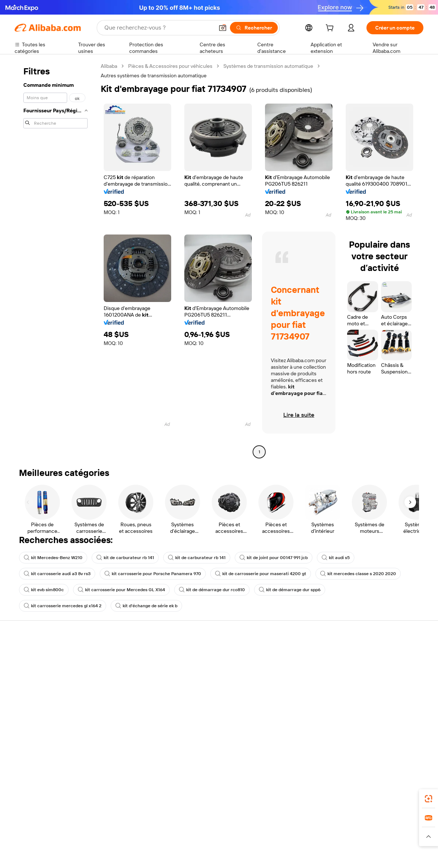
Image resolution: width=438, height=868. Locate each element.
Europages (335, 822)
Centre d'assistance (37, 654)
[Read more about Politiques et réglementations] (42, 837)
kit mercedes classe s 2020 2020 (358, 574)
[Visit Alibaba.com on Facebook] (354, 733)
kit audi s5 (336, 558)
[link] (429, 799)
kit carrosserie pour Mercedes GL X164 (121, 590)
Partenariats (280, 695)
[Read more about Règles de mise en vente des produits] (155, 837)
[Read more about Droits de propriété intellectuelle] (232, 837)
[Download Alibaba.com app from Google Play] (399, 790)
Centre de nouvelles (373, 690)
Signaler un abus (33, 709)
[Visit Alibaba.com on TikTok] (408, 733)
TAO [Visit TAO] (286, 822)
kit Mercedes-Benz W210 (53, 558)
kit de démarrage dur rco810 (212, 590)
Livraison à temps (118, 682)
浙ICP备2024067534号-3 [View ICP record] (396, 854)
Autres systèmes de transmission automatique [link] (154, 75)
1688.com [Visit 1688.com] (134, 822)
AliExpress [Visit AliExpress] (105, 822)
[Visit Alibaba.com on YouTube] (397, 733)
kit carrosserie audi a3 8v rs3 (57, 574)
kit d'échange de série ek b (146, 606)
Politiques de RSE (370, 676)
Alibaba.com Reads (204, 710)
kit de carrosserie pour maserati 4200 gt (261, 574)
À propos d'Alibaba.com (377, 662)
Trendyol (307, 822)
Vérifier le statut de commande (50, 682)
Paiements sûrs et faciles (127, 654)
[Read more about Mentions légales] (94, 837)
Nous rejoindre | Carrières (380, 704)
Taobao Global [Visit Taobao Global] (259, 822)
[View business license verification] (282, 854)
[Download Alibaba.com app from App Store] (345, 790)
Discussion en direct (38, 668)
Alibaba (109, 66)
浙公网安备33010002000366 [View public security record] (323, 854)
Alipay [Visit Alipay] (208, 822)
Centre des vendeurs (291, 668)
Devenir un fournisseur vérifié (300, 682)
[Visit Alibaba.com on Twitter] (376, 733)
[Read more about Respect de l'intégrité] (404, 837)
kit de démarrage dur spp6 (290, 590)
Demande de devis (204, 662)
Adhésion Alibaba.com (208, 676)
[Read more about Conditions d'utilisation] (353, 837)
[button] (223, 28)
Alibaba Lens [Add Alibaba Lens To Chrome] (48, 790)
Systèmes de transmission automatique (268, 66)
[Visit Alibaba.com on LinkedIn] (365, 733)
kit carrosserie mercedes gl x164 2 (63, 606)
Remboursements (35, 695)
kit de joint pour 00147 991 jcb (274, 558)
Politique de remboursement (131, 668)
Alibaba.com (301, 790)
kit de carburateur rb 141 (125, 558)
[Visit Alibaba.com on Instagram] (387, 733)
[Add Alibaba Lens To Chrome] (118, 790)
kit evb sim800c (44, 590)
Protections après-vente (126, 695)
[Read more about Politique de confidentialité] (297, 837)
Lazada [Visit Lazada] (229, 822)
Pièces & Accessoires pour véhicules (170, 66)
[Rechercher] (254, 28)
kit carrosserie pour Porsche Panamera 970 (153, 574)
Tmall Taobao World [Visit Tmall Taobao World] (173, 822)
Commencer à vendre (291, 654)
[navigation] (55, 260)
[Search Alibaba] (158, 28)
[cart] (331, 29)
